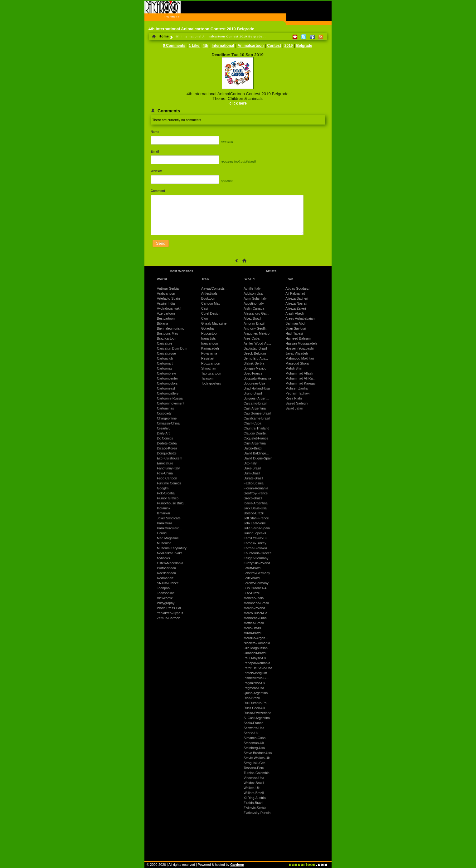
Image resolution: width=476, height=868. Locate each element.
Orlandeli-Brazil (255, 653)
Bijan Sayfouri (296, 328)
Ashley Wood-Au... (257, 343)
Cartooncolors (167, 383)
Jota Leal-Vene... (256, 523)
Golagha (207, 328)
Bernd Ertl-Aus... (256, 358)
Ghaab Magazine (214, 323)
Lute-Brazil (252, 593)
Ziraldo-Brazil (253, 803)
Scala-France (253, 723)
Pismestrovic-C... (256, 678)
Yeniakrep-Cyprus (170, 613)
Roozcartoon (211, 363)
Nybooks (163, 558)
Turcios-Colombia (257, 773)
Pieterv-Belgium (255, 673)
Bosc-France (253, 373)
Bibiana (163, 323)
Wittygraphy (166, 603)
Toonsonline (166, 593)
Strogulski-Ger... (255, 763)
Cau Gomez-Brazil (257, 413)
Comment (158, 191)
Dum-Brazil (252, 473)
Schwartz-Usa (254, 728)
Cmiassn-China (168, 423)
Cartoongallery (168, 393)
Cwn (204, 318)
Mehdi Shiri (294, 368)
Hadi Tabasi (294, 333)
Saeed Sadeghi (297, 403)
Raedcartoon (166, 573)
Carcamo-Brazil (255, 403)
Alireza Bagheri (297, 298)
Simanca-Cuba (255, 738)
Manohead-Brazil (256, 603)
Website (157, 171)
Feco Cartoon (167, 478)
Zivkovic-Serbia (255, 808)
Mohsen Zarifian (297, 388)
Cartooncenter (168, 378)
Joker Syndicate (169, 518)
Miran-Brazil (253, 633)
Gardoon (237, 865)
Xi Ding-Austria (255, 798)
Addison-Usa (253, 293)
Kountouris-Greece (257, 553)
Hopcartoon (210, 333)
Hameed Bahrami (298, 338)
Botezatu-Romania (257, 378)
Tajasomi (208, 378)
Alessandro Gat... (256, 313)
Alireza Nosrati (296, 303)
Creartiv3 (164, 428)
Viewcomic (165, 598)
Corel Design (211, 313)
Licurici (162, 533)
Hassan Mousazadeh (301, 343)
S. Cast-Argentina (257, 718)
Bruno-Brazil (253, 393)
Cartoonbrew (166, 373)
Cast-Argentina (255, 408)
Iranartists (209, 338)
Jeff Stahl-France (256, 518)
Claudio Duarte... (256, 433)
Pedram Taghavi (297, 393)
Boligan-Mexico (255, 368)
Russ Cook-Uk (254, 708)
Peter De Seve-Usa (258, 668)
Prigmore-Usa (254, 688)
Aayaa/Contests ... (215, 288)
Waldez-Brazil (254, 783)
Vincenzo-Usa (254, 778)
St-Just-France (168, 583)
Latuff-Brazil (253, 568)
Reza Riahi (294, 398)
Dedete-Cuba (167, 443)
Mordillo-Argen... (256, 638)
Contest (274, 46)
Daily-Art (163, 433)
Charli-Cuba (253, 423)
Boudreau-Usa (254, 383)
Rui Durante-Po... (256, 703)
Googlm (163, 488)
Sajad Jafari (294, 408)
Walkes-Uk (252, 788)
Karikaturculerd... (170, 528)
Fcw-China (165, 473)
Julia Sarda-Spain (257, 528)
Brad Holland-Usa (257, 388)
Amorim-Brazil (254, 323)
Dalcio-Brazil (253, 448)
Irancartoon (210, 343)
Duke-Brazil (252, 468)
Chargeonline (167, 418)
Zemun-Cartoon (169, 618)
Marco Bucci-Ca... (257, 613)
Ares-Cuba (252, 338)
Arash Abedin (295, 313)
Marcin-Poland (254, 608)
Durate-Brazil (253, 478)
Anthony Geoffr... (256, 328)
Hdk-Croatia (166, 493)
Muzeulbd (164, 543)
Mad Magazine (168, 538)
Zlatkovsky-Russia (257, 813)
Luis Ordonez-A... (257, 588)
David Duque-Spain (258, 458)
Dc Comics (165, 438)
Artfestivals (209, 293)
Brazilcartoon (167, 338)
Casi (204, 308)
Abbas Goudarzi (297, 288)
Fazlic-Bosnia (254, 483)
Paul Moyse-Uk (255, 658)
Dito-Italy (250, 463)
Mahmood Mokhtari (300, 358)
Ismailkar (164, 513)
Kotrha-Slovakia (255, 548)
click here (238, 103)
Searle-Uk (251, 733)
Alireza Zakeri (296, 308)
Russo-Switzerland (257, 713)
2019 (289, 46)
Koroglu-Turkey (255, 543)
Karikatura (165, 523)
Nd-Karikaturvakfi (170, 553)
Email (155, 152)
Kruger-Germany (256, 558)
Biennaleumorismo (171, 328)
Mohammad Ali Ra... (300, 378)
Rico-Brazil (252, 698)
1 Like (194, 46)
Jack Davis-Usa (255, 508)
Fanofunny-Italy (168, 468)
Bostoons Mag (168, 333)
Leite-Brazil (252, 578)
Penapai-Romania (257, 663)
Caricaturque (166, 353)
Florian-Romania (256, 488)
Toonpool (164, 588)
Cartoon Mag (211, 303)
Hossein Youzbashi (299, 348)
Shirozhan (209, 368)
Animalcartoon (250, 46)
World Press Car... (170, 608)
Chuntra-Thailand (256, 428)
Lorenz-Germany (256, 583)
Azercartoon (166, 313)
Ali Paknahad (295, 293)
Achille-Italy (252, 288)
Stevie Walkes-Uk (257, 758)
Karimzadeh (210, 348)
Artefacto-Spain (168, 298)
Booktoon (208, 298)
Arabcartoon (166, 293)
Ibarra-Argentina (256, 503)
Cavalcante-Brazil (257, 418)
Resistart (208, 358)
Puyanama (209, 353)
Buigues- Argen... (256, 398)
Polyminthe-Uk (254, 683)
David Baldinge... (256, 453)
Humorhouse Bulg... (172, 503)
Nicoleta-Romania (257, 643)
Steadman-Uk (254, 743)
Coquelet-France (256, 438)
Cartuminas (165, 408)
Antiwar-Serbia (168, 288)
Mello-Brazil (252, 628)
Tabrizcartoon (211, 373)
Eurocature (165, 463)
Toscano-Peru (254, 768)
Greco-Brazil (253, 498)
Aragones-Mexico (257, 333)
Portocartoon (166, 568)
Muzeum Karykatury (172, 548)
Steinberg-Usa (254, 748)
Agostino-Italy (254, 303)
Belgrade (304, 46)
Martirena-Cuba (255, 618)
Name (155, 132)
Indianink (164, 508)
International (223, 46)
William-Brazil (254, 793)
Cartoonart (165, 363)
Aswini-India (166, 303)
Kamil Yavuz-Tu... (257, 538)
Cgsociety (164, 413)
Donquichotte (167, 453)
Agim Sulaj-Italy (255, 298)
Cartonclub (165, 358)
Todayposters (211, 383)
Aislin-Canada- (255, 308)
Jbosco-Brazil (254, 513)
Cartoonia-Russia (170, 398)
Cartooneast (166, 388)
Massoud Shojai (297, 363)
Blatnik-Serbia (254, 363)
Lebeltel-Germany (257, 573)
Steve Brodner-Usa (258, 753)
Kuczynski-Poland (257, 563)
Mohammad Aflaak (299, 373)
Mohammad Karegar (301, 383)
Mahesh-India (254, 598)
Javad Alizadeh (297, 353)
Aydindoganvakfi (169, 308)
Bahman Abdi (295, 323)
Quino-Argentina (256, 693)
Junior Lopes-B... (256, 533)
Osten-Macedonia (170, 563)
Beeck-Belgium (255, 353)
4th (206, 46)
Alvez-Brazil (252, 318)
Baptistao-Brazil (255, 348)
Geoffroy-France (256, 493)
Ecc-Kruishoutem (170, 458)
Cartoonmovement (171, 403)
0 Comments (174, 46)
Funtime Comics (169, 483)
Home (160, 36)
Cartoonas (165, 368)
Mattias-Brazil (254, 623)
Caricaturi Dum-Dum (172, 348)
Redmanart (165, 578)
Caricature (165, 343)
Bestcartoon (166, 318)
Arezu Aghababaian (300, 318)
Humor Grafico (168, 498)
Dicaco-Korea (167, 448)
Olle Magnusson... (257, 648)
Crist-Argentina (255, 443)
